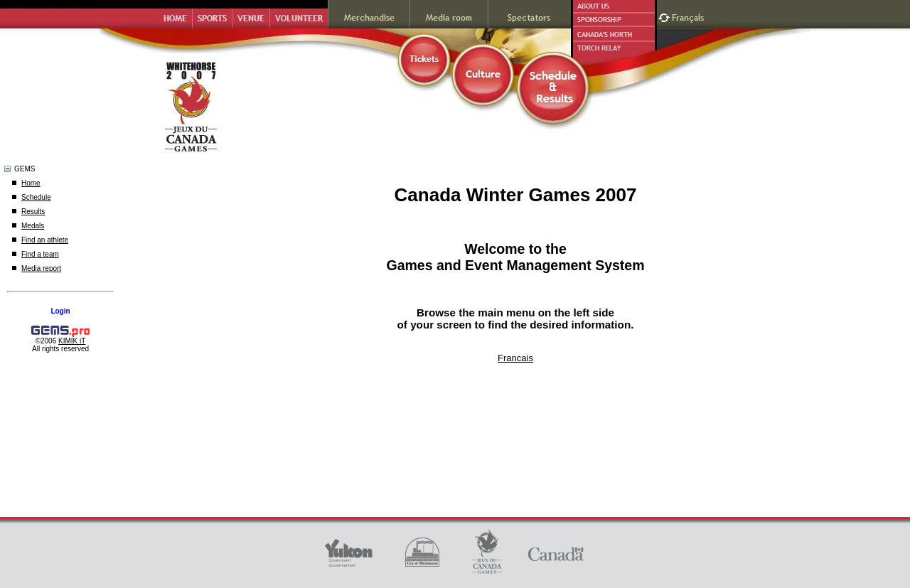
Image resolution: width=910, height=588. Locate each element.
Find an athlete (45, 240)
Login (60, 311)
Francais (515, 358)
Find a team (40, 254)
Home (31, 183)
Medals (33, 226)
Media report (41, 268)
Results (33, 212)
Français (690, 16)
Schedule (36, 197)
